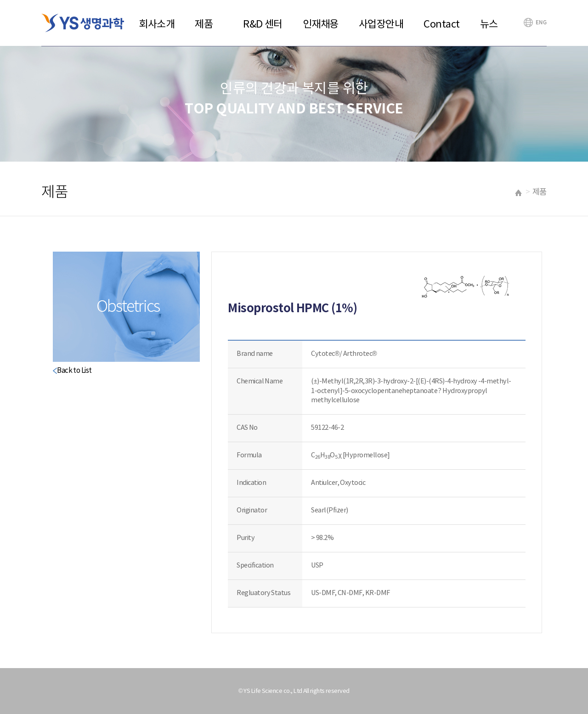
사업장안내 (381, 25)
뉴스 (489, 25)
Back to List (74, 371)
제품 (204, 25)
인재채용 (321, 25)
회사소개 (157, 25)
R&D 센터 (263, 25)
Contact (442, 25)
